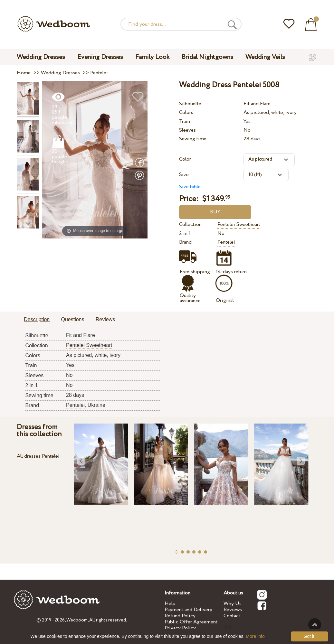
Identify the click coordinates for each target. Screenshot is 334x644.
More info (255, 636)
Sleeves (187, 130)
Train (185, 121)
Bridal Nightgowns (207, 57)
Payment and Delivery (188, 610)
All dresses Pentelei (38, 456)
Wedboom (77, 620)
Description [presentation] (37, 319)
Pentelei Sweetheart (239, 224)
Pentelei (226, 242)
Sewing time (193, 139)
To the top (315, 625)
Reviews (233, 610)
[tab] (37, 320)
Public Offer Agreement (191, 622)
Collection (190, 224)
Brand (185, 242)
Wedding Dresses (41, 57)
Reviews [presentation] (105, 319)
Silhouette (190, 104)
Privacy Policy (180, 628)
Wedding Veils (265, 57)
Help (170, 604)
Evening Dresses (100, 57)
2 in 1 (185, 233)
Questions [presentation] (72, 319)
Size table (190, 187)
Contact (232, 616)
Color (185, 159)
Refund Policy (180, 616)
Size (184, 175)
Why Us (233, 604)
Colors (186, 112)
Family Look (152, 57)
